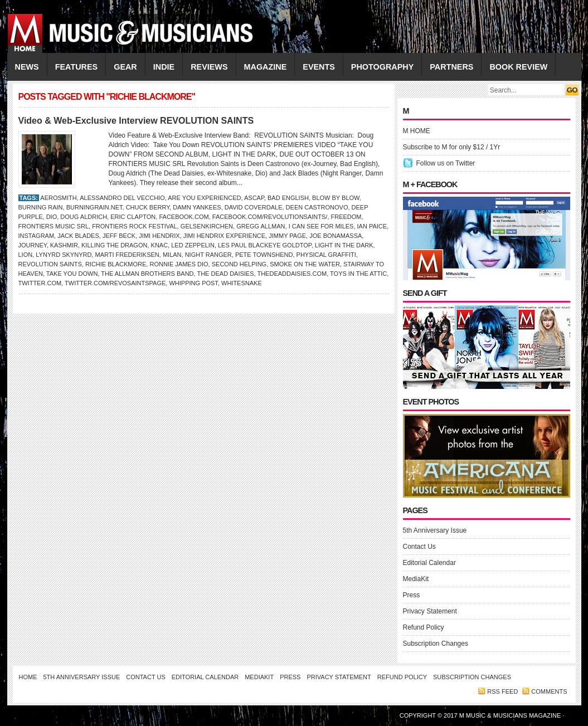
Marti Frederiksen (127, 255)
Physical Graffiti (326, 255)
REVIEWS (209, 67)
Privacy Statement (430, 611)
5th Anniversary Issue (435, 530)
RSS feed (502, 691)
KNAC (160, 245)
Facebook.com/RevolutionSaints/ (270, 217)
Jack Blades (78, 236)
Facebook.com (184, 217)
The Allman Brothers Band (147, 274)
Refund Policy (424, 627)
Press (412, 595)
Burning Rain (41, 207)
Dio (52, 217)
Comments (549, 691)
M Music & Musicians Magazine (511, 715)
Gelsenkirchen (207, 226)
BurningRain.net (94, 207)
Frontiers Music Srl (54, 226)
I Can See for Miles (321, 226)
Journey (33, 245)
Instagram (37, 236)
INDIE (164, 67)
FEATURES (77, 67)
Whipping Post (193, 283)
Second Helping (239, 264)
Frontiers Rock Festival (135, 226)
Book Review (518, 67)
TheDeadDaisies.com (292, 274)
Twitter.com (40, 283)
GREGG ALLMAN (261, 226)
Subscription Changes (436, 644)
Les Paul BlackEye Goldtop (265, 245)
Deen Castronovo (317, 207)
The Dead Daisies (225, 274)
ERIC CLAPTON (133, 217)
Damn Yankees (197, 207)
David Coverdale (254, 207)
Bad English (288, 198)
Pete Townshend (264, 255)
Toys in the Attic (358, 274)
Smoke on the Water (305, 264)
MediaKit (416, 579)
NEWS (27, 67)
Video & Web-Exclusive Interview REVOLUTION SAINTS (136, 121)
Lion (26, 255)
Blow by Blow (336, 198)
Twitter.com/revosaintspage (115, 283)
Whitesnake (242, 283)
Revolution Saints (50, 264)
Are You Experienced (204, 198)
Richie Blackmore (116, 264)
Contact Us (419, 547)
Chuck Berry (148, 207)
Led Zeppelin (193, 245)
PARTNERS (451, 67)
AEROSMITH (58, 198)
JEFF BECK (119, 236)
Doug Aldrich (84, 217)
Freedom (346, 217)
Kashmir (64, 245)
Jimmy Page (287, 236)
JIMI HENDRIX (159, 236)
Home (28, 677)
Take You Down (72, 274)
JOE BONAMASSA (336, 236)
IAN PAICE (372, 226)
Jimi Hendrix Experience (224, 236)
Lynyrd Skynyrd (64, 255)
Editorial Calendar (429, 563)
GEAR (125, 67)
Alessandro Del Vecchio (122, 198)
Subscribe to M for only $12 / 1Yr (452, 147)
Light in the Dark (344, 245)
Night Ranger (208, 255)
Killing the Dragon (114, 245)
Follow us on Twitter (446, 163)
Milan (172, 255)
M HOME (417, 131)
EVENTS (319, 67)
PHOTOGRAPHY (382, 67)
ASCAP (254, 198)
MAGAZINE (266, 67)
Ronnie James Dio (179, 264)
